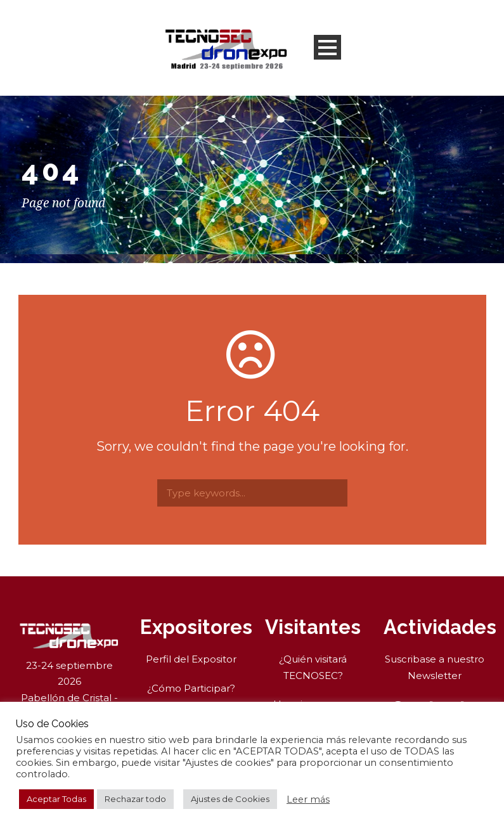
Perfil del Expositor (191, 659)
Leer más (308, 799)
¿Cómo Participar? (191, 688)
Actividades (440, 627)
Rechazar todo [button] (135, 799)
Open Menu (327, 47)
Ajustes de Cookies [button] (230, 799)
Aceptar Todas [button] (56, 799)
